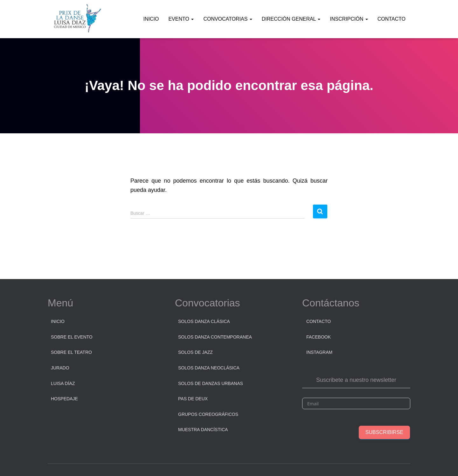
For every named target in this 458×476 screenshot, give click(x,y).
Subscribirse (384, 432)
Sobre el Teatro (71, 352)
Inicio (151, 19)
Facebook (319, 337)
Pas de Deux (193, 399)
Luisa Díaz (63, 383)
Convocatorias (228, 19)
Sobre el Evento (72, 337)
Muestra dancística (203, 430)
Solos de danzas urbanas (211, 383)
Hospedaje (64, 399)
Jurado (60, 368)
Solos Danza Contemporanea (215, 337)
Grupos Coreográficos (208, 414)
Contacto (392, 19)
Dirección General (291, 19)
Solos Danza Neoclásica (209, 368)
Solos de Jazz (195, 352)
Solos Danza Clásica (204, 321)
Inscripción (349, 19)
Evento (181, 19)
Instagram (319, 352)
